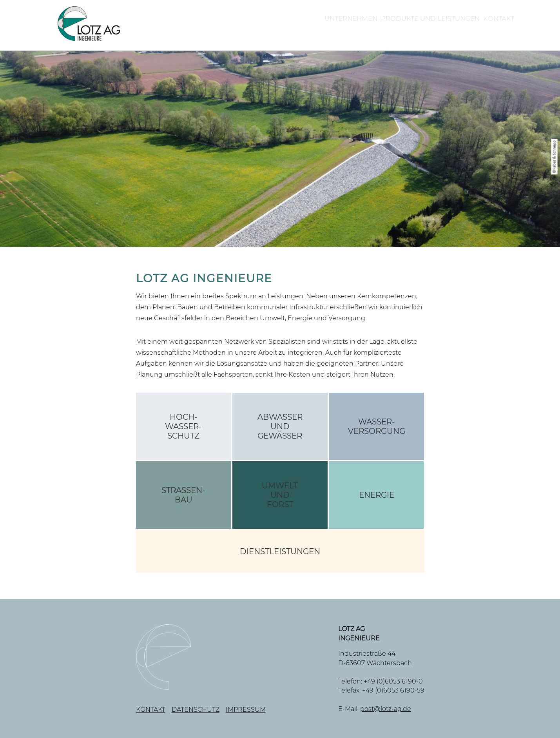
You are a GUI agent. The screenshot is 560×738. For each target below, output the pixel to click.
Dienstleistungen (280, 551)
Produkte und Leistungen (389, 27)
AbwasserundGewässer (280, 426)
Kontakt (487, 27)
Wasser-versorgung (377, 426)
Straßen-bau (183, 495)
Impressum (246, 710)
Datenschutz (196, 710)
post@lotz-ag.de (386, 709)
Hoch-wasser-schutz (183, 426)
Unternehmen (277, 27)
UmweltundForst (280, 495)
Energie (377, 495)
